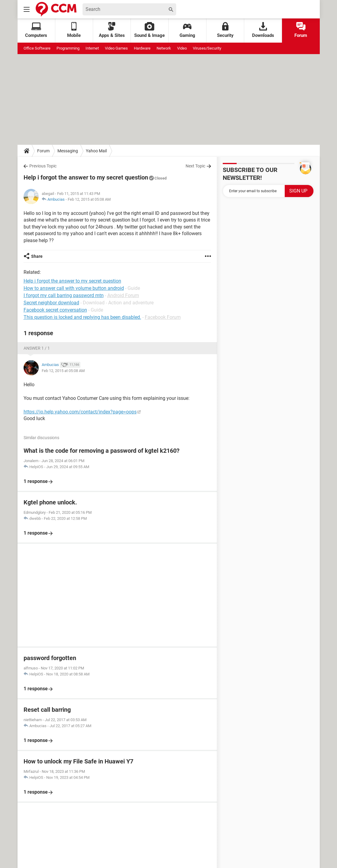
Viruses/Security (207, 48)
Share (37, 256)
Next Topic (195, 166)
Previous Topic (43, 166)
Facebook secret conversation (55, 310)
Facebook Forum (163, 317)
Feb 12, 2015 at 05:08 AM (89, 199)
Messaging (68, 151)
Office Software (37, 48)
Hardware (142, 48)
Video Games (116, 48)
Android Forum (123, 295)
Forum (301, 30)
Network (164, 48)
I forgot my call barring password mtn (64, 295)
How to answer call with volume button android (74, 288)
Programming (68, 48)
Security (225, 30)
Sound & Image (149, 30)
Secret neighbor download (51, 303)
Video (182, 48)
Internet (92, 48)
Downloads (263, 30)
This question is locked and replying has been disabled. (82, 317)
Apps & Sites (112, 30)
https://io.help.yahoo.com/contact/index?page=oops (80, 412)
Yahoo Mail (96, 151)
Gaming (187, 30)
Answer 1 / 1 (37, 348)
